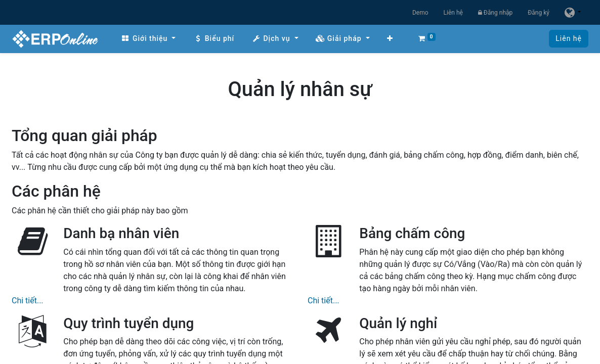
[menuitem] (148, 39)
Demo (420, 13)
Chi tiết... (28, 301)
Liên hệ (453, 13)
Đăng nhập (495, 13)
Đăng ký (539, 13)
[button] (390, 39)
